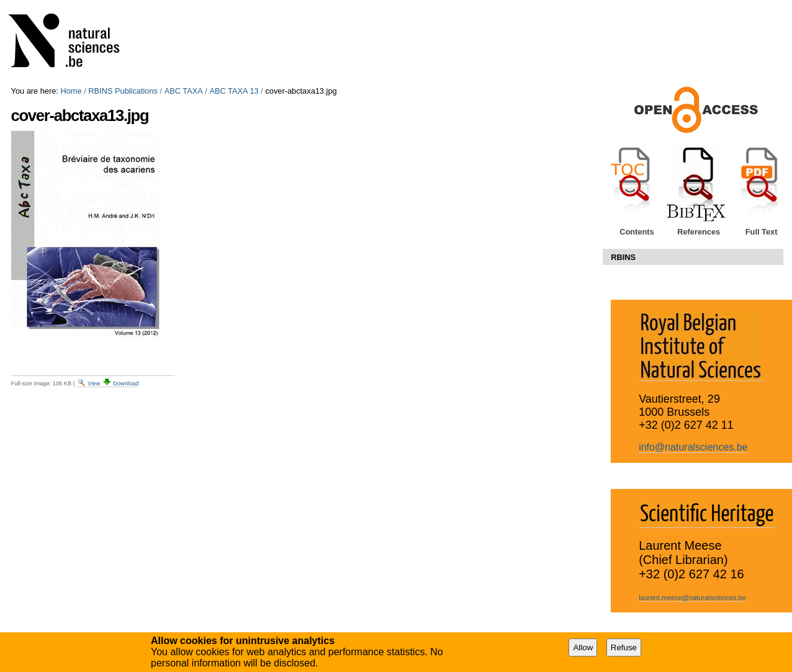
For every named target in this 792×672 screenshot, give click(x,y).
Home (71, 91)
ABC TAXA (184, 91)
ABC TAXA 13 (234, 91)
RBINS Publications (123, 91)
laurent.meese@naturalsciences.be (692, 598)
